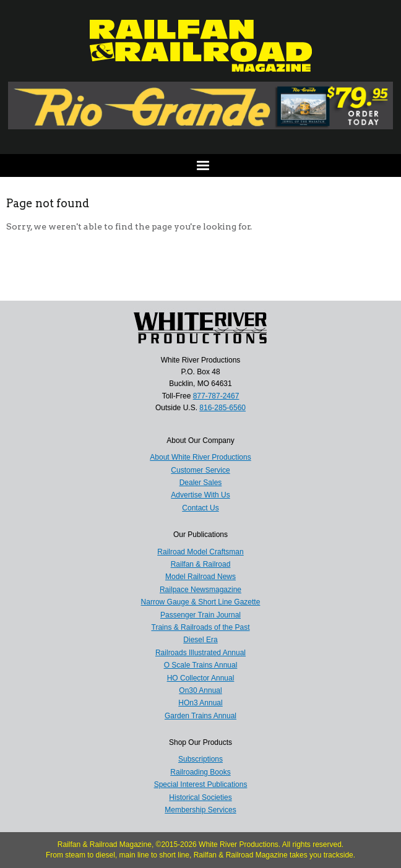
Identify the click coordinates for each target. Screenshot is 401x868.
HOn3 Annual (200, 703)
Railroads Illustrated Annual (200, 653)
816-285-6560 (222, 408)
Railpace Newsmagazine (200, 590)
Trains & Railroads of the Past (201, 627)
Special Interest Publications (201, 784)
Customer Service (200, 470)
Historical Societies (200, 797)
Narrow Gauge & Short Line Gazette (201, 602)
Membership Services (200, 810)
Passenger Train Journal (200, 615)
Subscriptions (200, 759)
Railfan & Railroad (201, 564)
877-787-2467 (216, 396)
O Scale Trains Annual (201, 665)
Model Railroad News (200, 577)
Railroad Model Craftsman (200, 552)
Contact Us (200, 508)
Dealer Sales (201, 483)
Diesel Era (200, 640)
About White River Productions (200, 457)
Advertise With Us (200, 495)
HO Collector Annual (201, 678)
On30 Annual (200, 690)
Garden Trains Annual (200, 716)
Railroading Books (200, 772)
